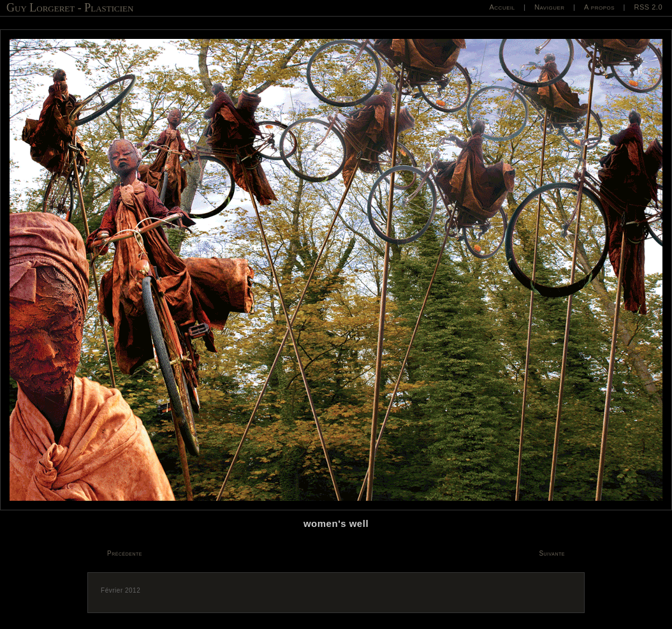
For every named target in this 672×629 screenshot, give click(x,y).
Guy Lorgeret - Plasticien (70, 8)
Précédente (125, 553)
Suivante (552, 553)
